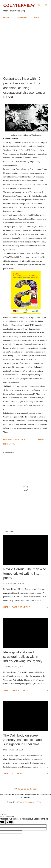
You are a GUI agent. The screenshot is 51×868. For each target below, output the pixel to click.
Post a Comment (21, 607)
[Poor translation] (10, 822)
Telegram (40, 802)
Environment (10, 444)
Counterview (19, 5)
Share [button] (41, 440)
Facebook (29, 802)
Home (6, 17)
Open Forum (21, 17)
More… (37, 17)
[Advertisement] (26, 48)
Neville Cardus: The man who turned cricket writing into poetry (25, 573)
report (20, 173)
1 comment (18, 773)
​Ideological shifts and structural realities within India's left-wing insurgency (23, 657)
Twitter (21, 802)
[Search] (40, 5)
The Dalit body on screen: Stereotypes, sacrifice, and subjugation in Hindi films (23, 740)
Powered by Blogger (26, 789)
